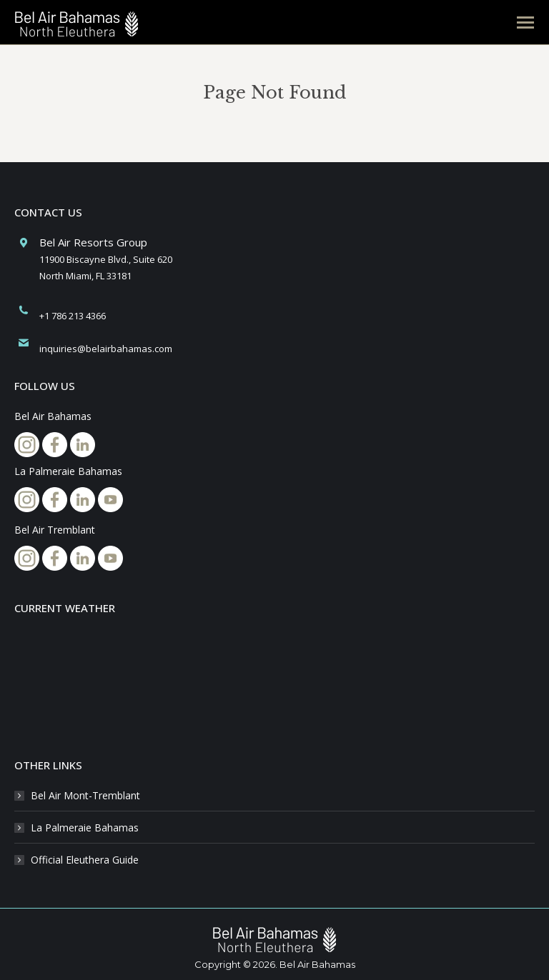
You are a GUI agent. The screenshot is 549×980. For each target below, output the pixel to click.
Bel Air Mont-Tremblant (85, 795)
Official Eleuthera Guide (85, 860)
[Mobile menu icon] (525, 22)
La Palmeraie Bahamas (85, 827)
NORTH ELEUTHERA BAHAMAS (274, 683)
